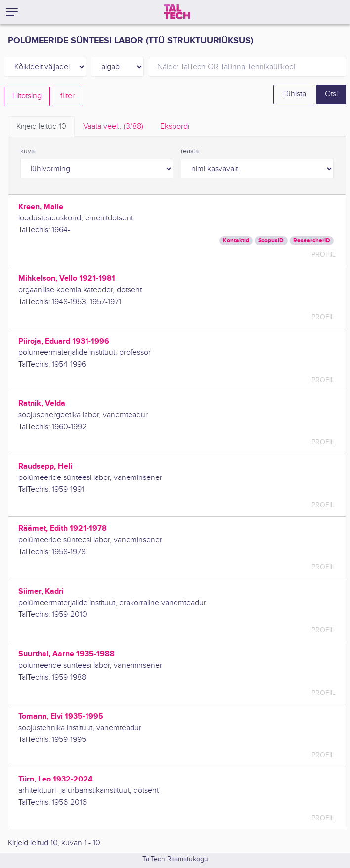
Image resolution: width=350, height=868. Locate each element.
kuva (27, 151)
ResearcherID (312, 240)
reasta (190, 151)
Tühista (294, 94)
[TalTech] (177, 12)
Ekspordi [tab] (175, 126)
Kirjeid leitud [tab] (41, 126)
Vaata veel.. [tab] (113, 126)
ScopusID (271, 240)
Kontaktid (236, 240)
